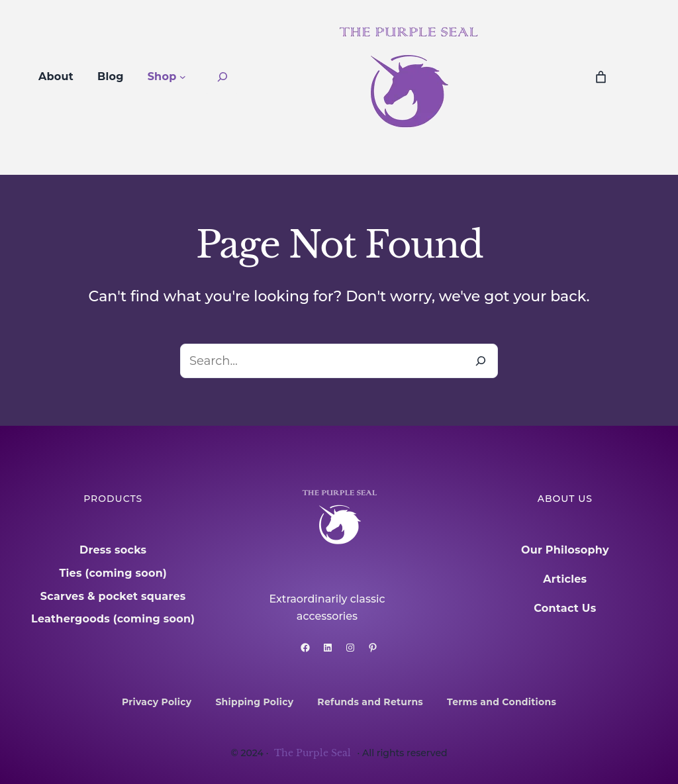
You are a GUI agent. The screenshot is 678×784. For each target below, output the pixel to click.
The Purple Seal (313, 753)
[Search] (481, 361)
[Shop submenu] (183, 77)
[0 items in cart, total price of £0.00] (601, 77)
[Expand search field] (222, 77)
